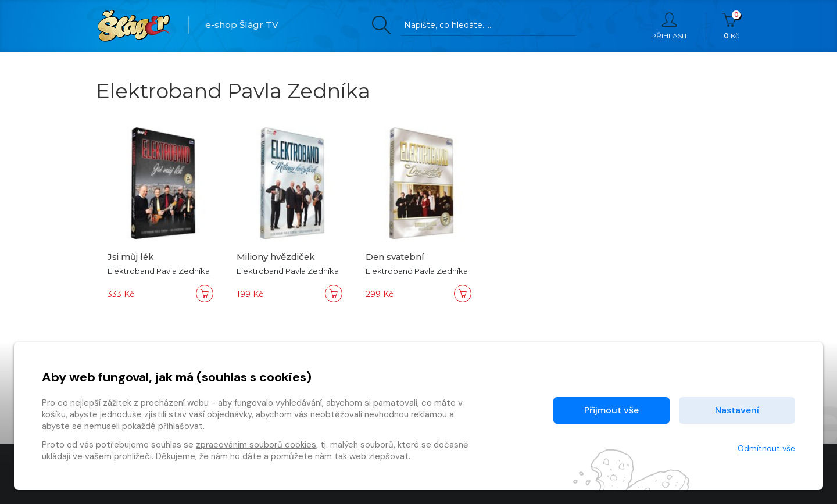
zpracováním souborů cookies (256, 445)
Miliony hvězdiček (276, 257)
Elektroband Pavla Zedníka (159, 271)
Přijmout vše (611, 410)
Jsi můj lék (131, 257)
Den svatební (396, 257)
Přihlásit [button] (669, 26)
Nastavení (737, 410)
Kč (732, 26)
